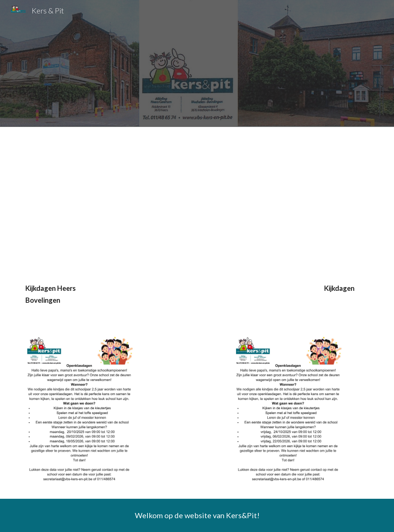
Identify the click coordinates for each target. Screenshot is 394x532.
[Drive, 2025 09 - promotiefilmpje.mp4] (108, 199)
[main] (197, 298)
